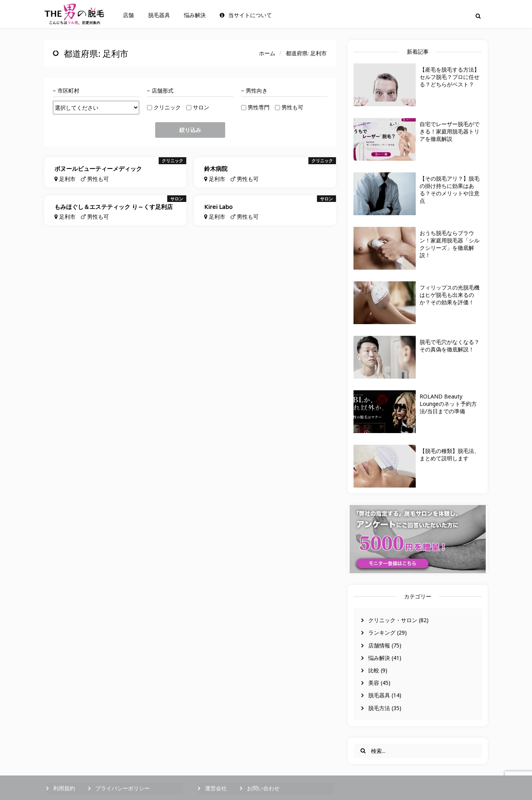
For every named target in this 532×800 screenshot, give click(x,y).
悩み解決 (195, 15)
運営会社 (216, 788)
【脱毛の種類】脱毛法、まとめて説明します (450, 454)
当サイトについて (246, 15)
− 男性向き (254, 90)
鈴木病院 (216, 168)
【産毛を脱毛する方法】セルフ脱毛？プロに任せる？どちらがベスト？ (450, 77)
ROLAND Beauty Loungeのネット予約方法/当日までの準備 (448, 404)
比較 (374, 670)
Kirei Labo (218, 207)
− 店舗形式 (160, 90)
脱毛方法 (379, 708)
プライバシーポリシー (122, 788)
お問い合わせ (263, 788)
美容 (374, 683)
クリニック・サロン (393, 620)
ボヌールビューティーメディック (98, 168)
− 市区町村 (66, 90)
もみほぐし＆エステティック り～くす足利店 (114, 207)
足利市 (67, 179)
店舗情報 (379, 645)
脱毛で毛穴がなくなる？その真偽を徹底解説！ (450, 346)
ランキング (382, 632)
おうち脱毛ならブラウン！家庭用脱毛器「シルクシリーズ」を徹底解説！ (450, 244)
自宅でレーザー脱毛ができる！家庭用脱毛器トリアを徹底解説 (450, 131)
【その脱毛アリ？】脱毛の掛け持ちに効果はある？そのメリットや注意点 (450, 189)
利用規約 (64, 788)
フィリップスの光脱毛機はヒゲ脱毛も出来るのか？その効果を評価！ (450, 295)
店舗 (128, 15)
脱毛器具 (159, 15)
